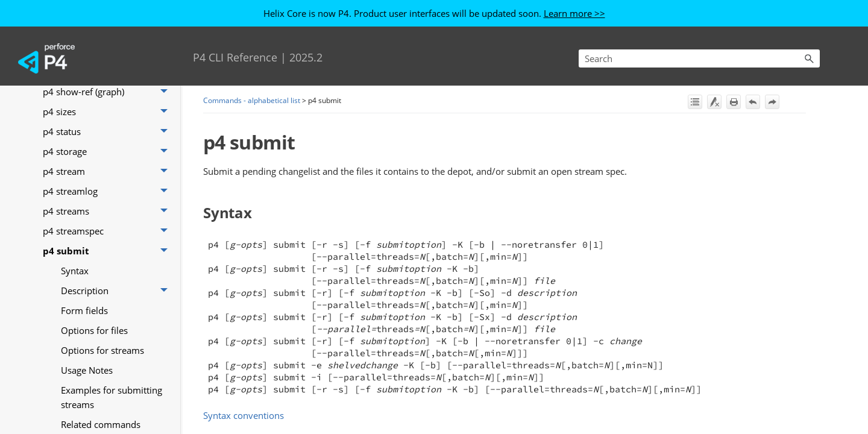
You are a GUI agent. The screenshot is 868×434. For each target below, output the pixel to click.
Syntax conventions (244, 415)
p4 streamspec (108, 231)
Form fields (84, 310)
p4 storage (108, 151)
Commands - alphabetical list (252, 100)
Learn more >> (574, 13)
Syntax (75, 271)
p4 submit (108, 250)
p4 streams (108, 211)
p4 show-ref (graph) (108, 91)
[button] (809, 58)
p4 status (108, 131)
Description (118, 290)
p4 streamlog (108, 191)
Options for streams (102, 350)
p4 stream (108, 171)
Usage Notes (87, 370)
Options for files (94, 330)
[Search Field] (699, 58)
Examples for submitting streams (112, 397)
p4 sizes (108, 111)
